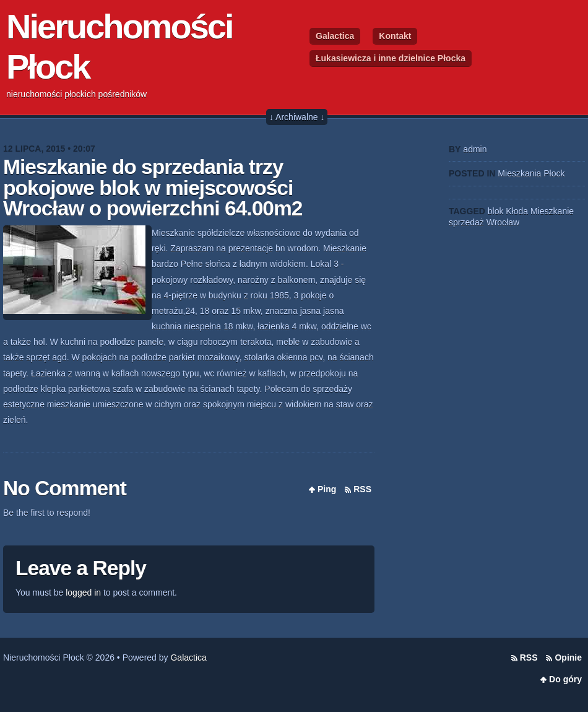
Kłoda (517, 211)
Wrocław (503, 222)
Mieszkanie (552, 211)
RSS (362, 489)
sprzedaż (466, 222)
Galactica (335, 36)
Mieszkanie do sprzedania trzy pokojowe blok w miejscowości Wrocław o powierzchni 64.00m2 (153, 188)
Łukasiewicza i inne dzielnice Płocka (391, 58)
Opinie (568, 658)
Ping (327, 489)
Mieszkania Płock (531, 173)
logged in (83, 593)
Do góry (565, 679)
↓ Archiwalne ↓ (297, 117)
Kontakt (395, 36)
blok (496, 211)
